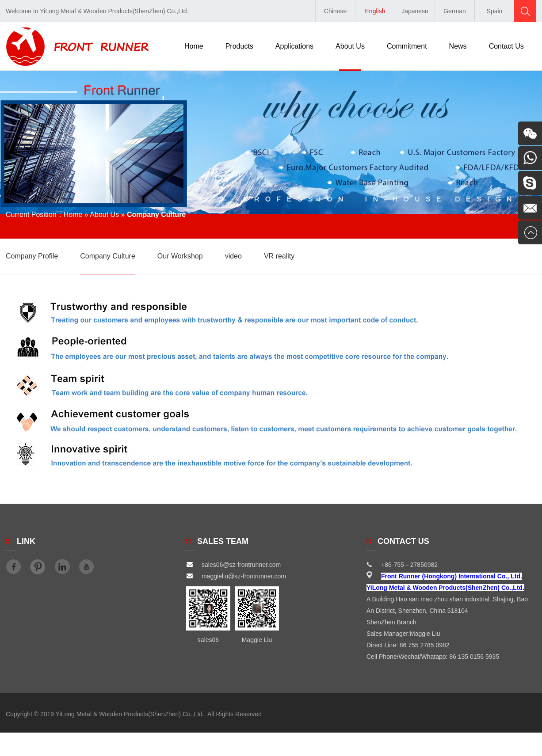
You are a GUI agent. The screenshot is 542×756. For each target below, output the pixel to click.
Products (239, 46)
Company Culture (108, 256)
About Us (350, 46)
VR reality (279, 256)
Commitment (407, 46)
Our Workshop (180, 256)
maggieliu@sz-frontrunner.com (236, 576)
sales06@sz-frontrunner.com (233, 565)
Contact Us (506, 46)
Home (194, 46)
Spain (495, 11)
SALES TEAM (223, 541)
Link (26, 541)
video (233, 256)
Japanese (415, 11)
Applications (294, 46)
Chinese (335, 11)
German (455, 11)
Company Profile (32, 256)
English (375, 11)
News (458, 46)
